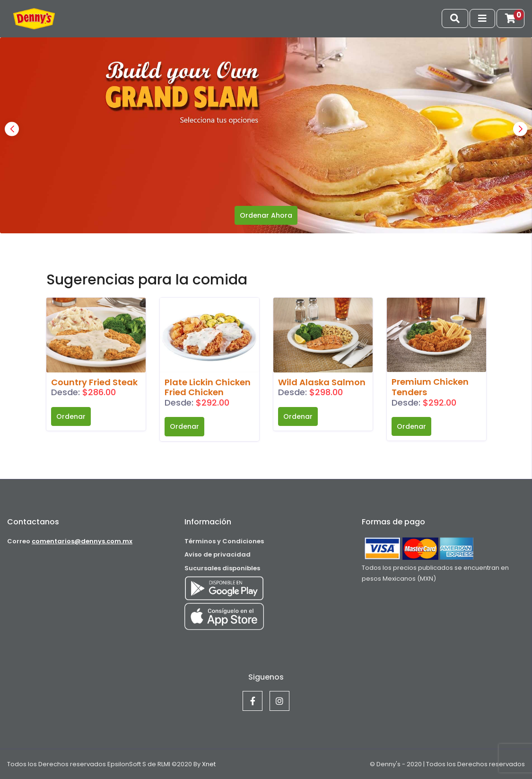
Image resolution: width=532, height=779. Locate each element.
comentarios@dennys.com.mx (82, 541)
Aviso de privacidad (218, 554)
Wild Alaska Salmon (322, 382)
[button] (520, 129)
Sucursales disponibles (222, 568)
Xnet (208, 764)
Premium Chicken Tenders (430, 387)
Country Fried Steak (94, 382)
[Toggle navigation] (455, 18)
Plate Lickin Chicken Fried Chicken (208, 387)
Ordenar (71, 416)
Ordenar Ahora (266, 215)
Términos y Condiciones (224, 541)
